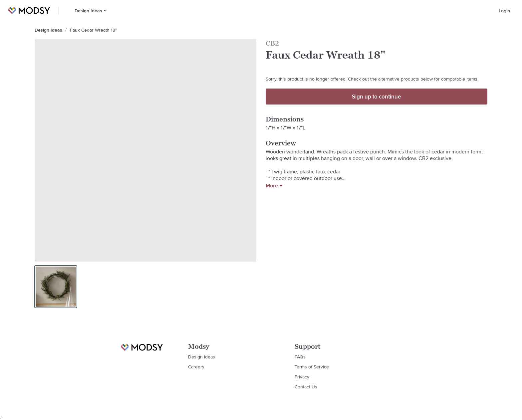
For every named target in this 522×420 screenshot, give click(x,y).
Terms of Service (312, 367)
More (274, 186)
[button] (105, 10)
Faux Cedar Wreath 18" (93, 30)
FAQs (300, 357)
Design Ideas (88, 11)
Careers (196, 367)
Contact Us (306, 387)
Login (504, 11)
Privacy (302, 377)
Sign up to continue (376, 97)
